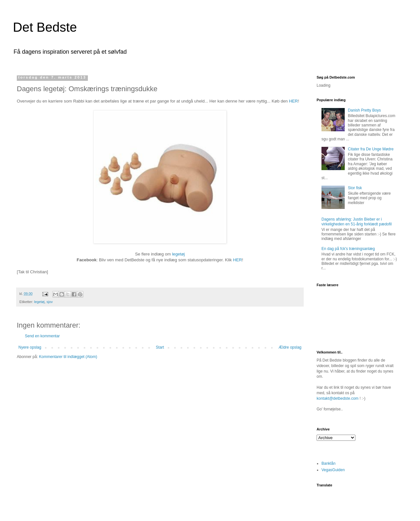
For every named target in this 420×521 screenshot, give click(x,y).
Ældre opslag (290, 347)
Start (160, 347)
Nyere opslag (30, 347)
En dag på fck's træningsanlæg (348, 249)
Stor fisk (355, 188)
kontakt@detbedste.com (338, 398)
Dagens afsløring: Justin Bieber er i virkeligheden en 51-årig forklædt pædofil (357, 222)
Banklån (328, 463)
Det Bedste (45, 27)
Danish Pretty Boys (364, 110)
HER (293, 101)
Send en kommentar (42, 336)
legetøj (178, 254)
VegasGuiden (333, 470)
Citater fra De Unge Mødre (371, 149)
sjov (50, 302)
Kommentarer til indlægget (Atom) (68, 357)
